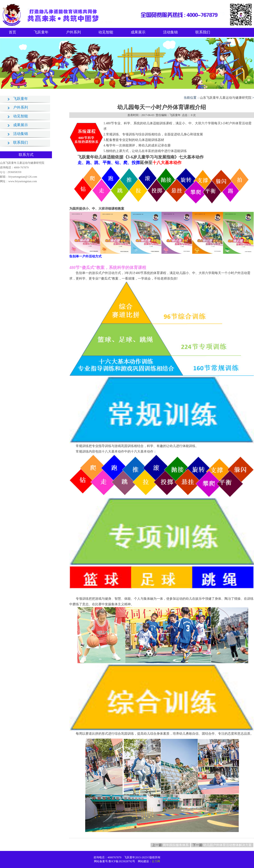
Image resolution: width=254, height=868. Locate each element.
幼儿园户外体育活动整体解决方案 (227, 845)
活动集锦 (170, 32)
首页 (12, 32)
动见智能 (106, 32)
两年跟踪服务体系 (176, 845)
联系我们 (203, 32)
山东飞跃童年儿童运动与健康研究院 (226, 98)
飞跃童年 (41, 32)
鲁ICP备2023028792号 (122, 861)
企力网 (156, 861)
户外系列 (73, 32)
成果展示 (138, 32)
